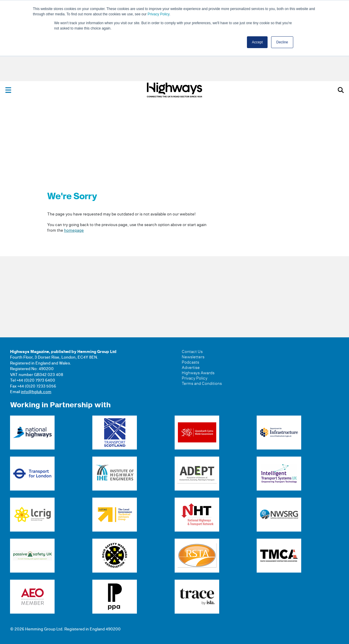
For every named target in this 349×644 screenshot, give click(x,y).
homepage (74, 231)
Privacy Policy (158, 14)
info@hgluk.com (36, 392)
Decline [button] (282, 42)
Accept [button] (257, 42)
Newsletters (193, 357)
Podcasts (190, 362)
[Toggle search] (341, 90)
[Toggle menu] (8, 90)
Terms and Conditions (202, 384)
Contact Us (192, 352)
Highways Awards (198, 373)
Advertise (191, 368)
